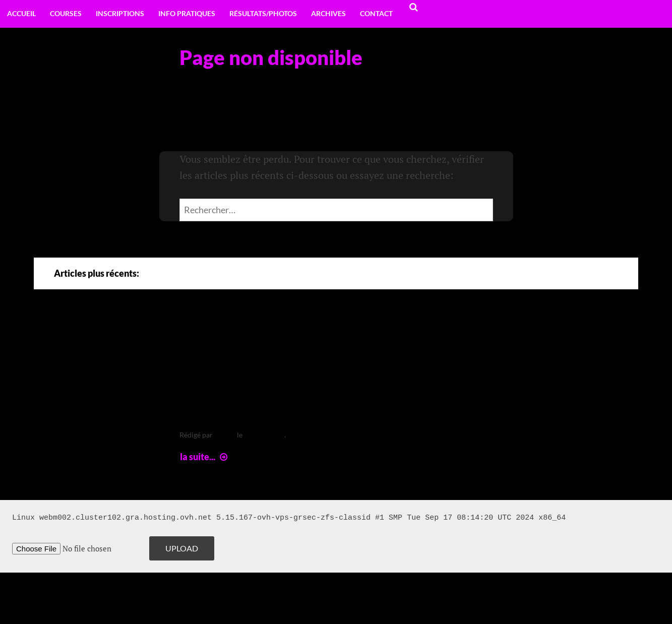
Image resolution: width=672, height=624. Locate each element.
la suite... (205, 457)
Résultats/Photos (263, 13)
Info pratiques (187, 13)
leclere (225, 435)
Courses (66, 13)
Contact (376, 13)
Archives (328, 13)
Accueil (21, 13)
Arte (201, 336)
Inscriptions (120, 13)
